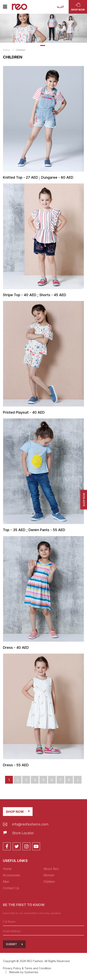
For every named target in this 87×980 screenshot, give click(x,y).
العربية (60, 7)
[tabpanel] (43, 28)
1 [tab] (43, 45)
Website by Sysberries (24, 972)
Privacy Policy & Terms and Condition (27, 968)
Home (6, 50)
